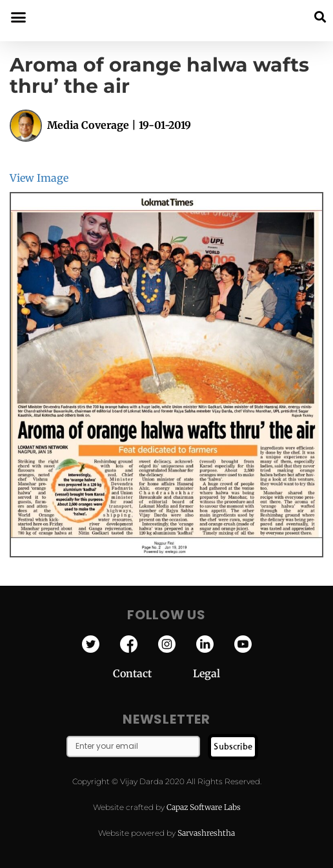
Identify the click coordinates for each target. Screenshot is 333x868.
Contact (153, 673)
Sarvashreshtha (206, 833)
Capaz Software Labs (204, 807)
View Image (39, 178)
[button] (320, 17)
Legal (207, 673)
